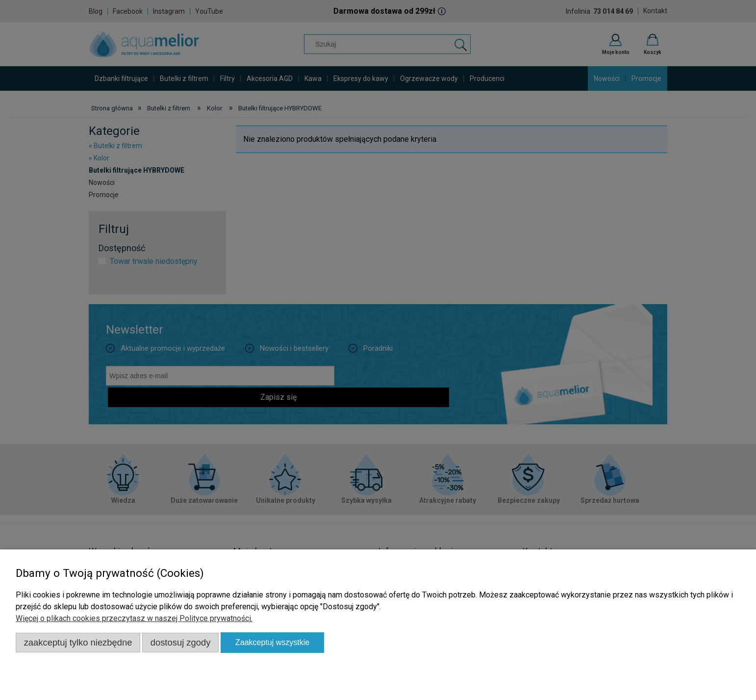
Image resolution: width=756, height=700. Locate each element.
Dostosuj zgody (181, 642)
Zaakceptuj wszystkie (272, 642)
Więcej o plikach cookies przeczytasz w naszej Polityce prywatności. (134, 618)
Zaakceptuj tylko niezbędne (78, 642)
